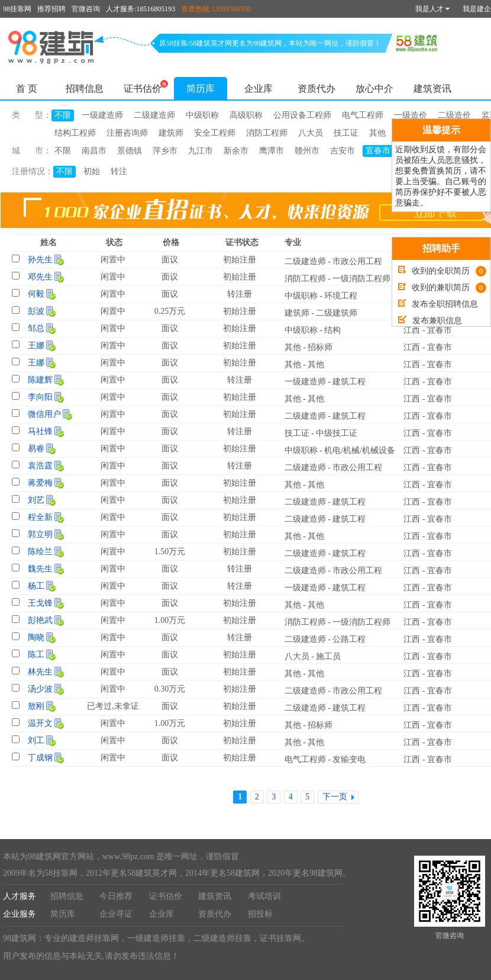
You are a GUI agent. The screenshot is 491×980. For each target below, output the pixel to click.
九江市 (201, 151)
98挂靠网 (17, 9)
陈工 (36, 655)
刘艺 (36, 500)
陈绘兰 (40, 552)
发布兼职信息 (430, 321)
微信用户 (44, 414)
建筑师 (171, 133)
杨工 (36, 586)
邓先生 (40, 277)
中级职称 (202, 115)
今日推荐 (116, 896)
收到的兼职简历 (442, 287)
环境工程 (341, 296)
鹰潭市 (272, 151)
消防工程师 (267, 133)
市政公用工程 (357, 261)
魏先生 (40, 569)
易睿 (36, 449)
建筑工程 (349, 382)
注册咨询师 (127, 133)
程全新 (40, 517)
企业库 (259, 89)
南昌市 (94, 151)
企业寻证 (116, 914)
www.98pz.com (128, 857)
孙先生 (40, 260)
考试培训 (264, 896)
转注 (119, 171)
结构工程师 (75, 133)
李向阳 (40, 397)
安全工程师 (215, 133)
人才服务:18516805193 (140, 9)
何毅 (36, 294)
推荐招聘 (51, 9)
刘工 (36, 740)
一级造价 (411, 115)
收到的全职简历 (442, 271)
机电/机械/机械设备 (360, 450)
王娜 (36, 346)
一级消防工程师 (361, 279)
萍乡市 (165, 151)
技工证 (346, 133)
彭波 (36, 311)
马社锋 (40, 431)
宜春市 (378, 151)
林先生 (40, 672)
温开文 (40, 723)
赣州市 (307, 151)
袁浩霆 (40, 466)
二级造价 (454, 115)
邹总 (36, 328)
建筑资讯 (432, 89)
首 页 (27, 89)
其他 (377, 133)
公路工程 (349, 639)
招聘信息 (85, 89)
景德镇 (130, 151)
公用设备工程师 (302, 115)
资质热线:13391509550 (216, 9)
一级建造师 (102, 115)
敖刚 (36, 706)
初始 (92, 171)
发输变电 (349, 759)
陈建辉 (40, 380)
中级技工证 (337, 433)
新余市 (236, 151)
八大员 (311, 133)
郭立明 (40, 534)
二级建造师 (154, 115)
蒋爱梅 (40, 483)
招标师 (320, 347)
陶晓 (36, 637)
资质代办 (316, 89)
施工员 (328, 656)
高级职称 (246, 115)
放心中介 (374, 89)
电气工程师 (363, 115)
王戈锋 (40, 603)
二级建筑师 (337, 313)
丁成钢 (40, 758)
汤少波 (40, 689)
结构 (332, 330)
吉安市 (343, 151)
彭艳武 (40, 620)
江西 (412, 330)
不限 (63, 115)
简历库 (201, 89)
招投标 (260, 914)
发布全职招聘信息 (438, 304)
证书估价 (143, 89)
